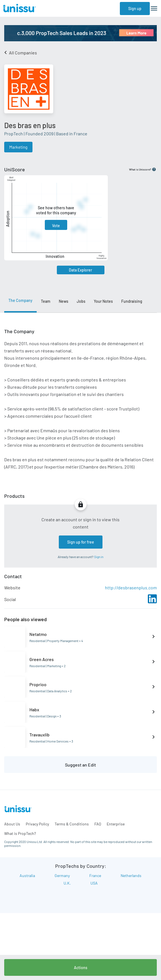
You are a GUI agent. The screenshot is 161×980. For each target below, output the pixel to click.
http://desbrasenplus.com (131, 588)
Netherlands (131, 875)
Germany (62, 875)
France (95, 875)
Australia (27, 875)
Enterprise (116, 824)
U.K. (67, 883)
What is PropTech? (20, 833)
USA (94, 883)
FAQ (98, 824)
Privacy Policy (37, 824)
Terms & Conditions (72, 824)
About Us (12, 824)
